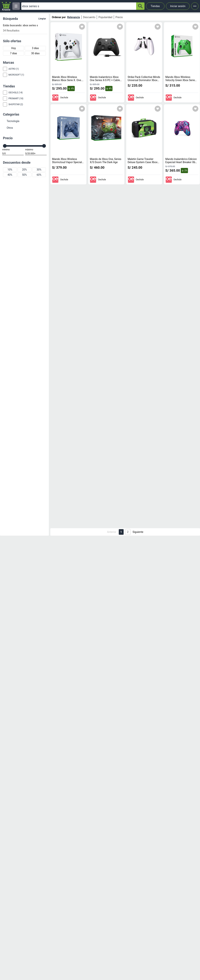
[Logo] (6, 6)
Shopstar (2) (16, 104)
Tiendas (155, 6)
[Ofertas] (79, 6)
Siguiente (138, 532)
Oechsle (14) (16, 93)
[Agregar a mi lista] (82, 27)
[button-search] (140, 6)
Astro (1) (14, 69)
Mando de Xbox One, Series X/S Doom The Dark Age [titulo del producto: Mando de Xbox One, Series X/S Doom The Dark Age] (105, 161)
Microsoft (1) (16, 75)
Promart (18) (16, 98)
